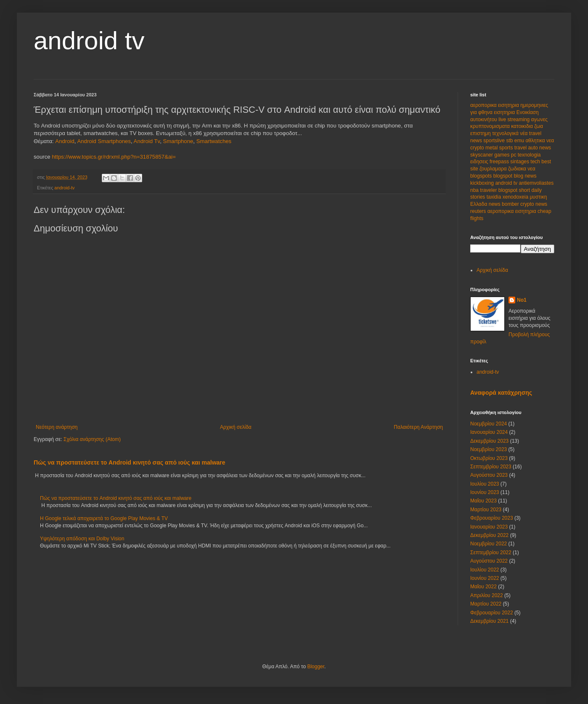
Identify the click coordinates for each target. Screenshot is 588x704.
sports (507, 148)
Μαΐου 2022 (483, 587)
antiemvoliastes (536, 183)
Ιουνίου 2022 (485, 578)
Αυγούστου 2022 (489, 561)
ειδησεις (480, 162)
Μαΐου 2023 (483, 501)
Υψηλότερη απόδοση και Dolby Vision (82, 539)
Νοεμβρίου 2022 (489, 544)
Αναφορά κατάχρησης (501, 393)
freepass (500, 162)
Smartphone (178, 141)
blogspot (504, 176)
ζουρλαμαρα (494, 169)
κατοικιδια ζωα (527, 126)
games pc (506, 155)
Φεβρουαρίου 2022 (492, 613)
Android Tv (147, 141)
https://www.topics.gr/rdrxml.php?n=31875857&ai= (114, 157)
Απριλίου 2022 (487, 595)
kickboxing (483, 183)
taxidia (495, 197)
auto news (539, 148)
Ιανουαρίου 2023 (489, 527)
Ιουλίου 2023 (485, 484)
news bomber (505, 204)
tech (536, 162)
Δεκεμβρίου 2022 (489, 535)
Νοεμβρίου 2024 (489, 424)
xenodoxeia (516, 197)
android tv (89, 41)
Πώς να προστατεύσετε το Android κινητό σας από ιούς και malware (130, 462)
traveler (489, 190)
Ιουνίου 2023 (485, 492)
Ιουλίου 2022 (485, 570)
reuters (479, 211)
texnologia (529, 155)
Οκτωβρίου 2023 (489, 458)
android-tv (64, 188)
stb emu (516, 141)
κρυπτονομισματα (491, 126)
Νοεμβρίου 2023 (489, 449)
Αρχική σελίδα (236, 427)
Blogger (316, 667)
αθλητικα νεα (540, 141)
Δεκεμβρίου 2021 (489, 621)
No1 (522, 300)
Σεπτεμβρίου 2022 (491, 553)
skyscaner (482, 155)
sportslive (495, 141)
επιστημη (481, 133)
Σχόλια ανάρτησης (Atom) (92, 439)
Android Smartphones (104, 141)
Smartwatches (214, 141)
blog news (525, 176)
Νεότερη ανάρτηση (57, 427)
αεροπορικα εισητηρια (495, 105)
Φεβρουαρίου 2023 (492, 518)
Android (65, 141)
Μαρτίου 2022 (486, 604)
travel (521, 148)
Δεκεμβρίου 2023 (489, 441)
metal (492, 148)
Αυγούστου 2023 (489, 475)
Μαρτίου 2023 (486, 510)
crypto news (534, 204)
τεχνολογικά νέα (511, 133)
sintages (520, 162)
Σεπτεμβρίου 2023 (491, 467)
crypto (478, 148)
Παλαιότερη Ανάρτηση (418, 427)
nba (475, 190)
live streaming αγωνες (523, 120)
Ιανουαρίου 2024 (489, 432)
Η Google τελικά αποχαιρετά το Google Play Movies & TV (104, 518)
